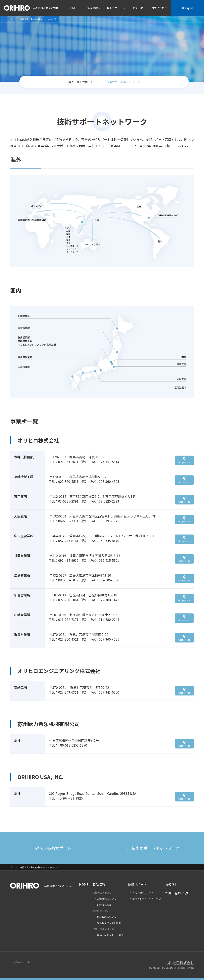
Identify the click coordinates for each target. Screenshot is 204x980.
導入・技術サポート (81, 82)
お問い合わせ (159, 8)
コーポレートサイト (20, 962)
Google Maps (184, 462)
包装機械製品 (104, 905)
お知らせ (138, 8)
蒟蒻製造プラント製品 (109, 923)
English (189, 8)
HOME (72, 8)
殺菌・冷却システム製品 (110, 935)
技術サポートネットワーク (155, 848)
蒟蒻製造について (107, 917)
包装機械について (107, 899)
